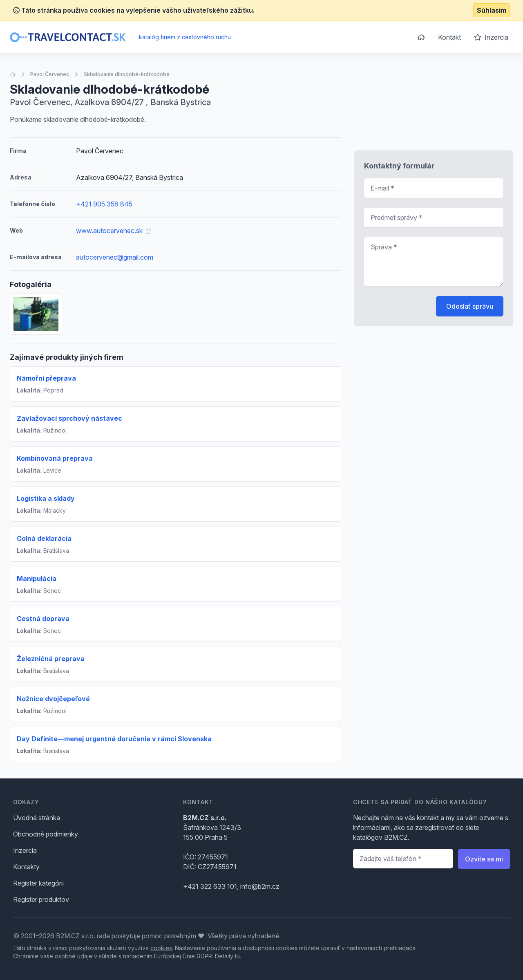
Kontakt (449, 37)
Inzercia (491, 37)
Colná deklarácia (44, 538)
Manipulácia (37, 579)
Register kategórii (38, 883)
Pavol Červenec (50, 74)
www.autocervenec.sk (113, 231)
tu (237, 956)
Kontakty (26, 867)
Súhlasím (492, 10)
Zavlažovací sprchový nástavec (69, 418)
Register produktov (41, 899)
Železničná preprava (51, 659)
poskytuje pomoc (137, 936)
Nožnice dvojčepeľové (53, 699)
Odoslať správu (470, 306)
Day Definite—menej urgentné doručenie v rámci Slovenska (114, 739)
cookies (161, 948)
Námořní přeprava (46, 378)
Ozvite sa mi (484, 859)
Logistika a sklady (46, 498)
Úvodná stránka (37, 818)
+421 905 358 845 (104, 204)
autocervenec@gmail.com (115, 257)
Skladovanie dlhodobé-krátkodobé (127, 74)
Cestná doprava (43, 619)
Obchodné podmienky (46, 834)
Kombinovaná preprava (55, 458)
